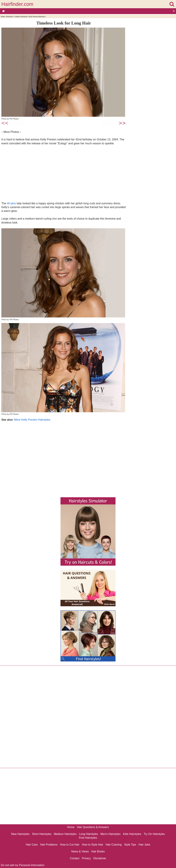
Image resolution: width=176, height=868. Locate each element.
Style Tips (130, 845)
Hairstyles (10, 17)
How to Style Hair (92, 845)
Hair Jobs (144, 845)
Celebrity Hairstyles (21, 17)
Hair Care (32, 845)
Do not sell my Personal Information (23, 865)
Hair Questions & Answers (93, 827)
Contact (75, 858)
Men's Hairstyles (110, 834)
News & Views (80, 851)
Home (3, 17)
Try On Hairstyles (154, 834)
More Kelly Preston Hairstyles (32, 420)
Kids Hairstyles (132, 834)
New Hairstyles (20, 834)
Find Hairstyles (88, 838)
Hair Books (98, 851)
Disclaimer (100, 858)
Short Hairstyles (42, 834)
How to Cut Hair (70, 845)
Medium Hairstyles (65, 834)
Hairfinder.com (17, 4)
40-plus (11, 203)
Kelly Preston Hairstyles (37, 17)
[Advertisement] (64, 173)
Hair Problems (49, 845)
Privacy (86, 858)
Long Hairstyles (89, 834)
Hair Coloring (114, 845)
